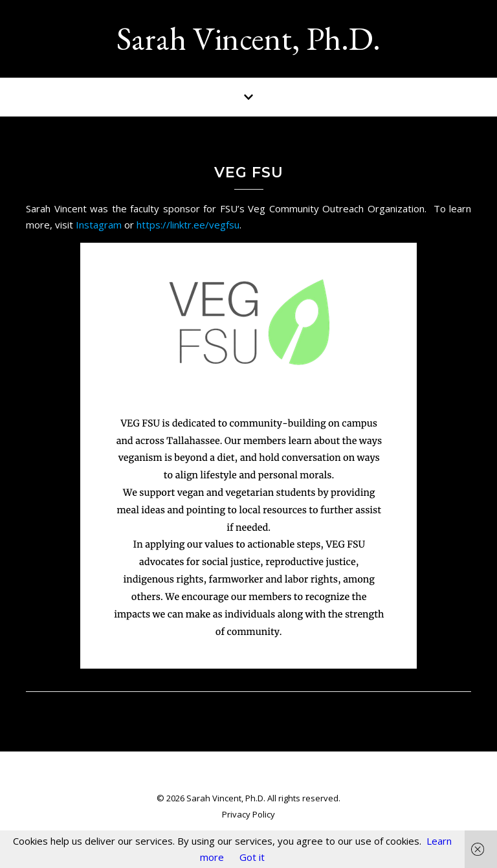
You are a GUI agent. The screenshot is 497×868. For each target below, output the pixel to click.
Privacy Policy (248, 814)
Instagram (99, 225)
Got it (252, 857)
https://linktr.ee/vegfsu (188, 225)
